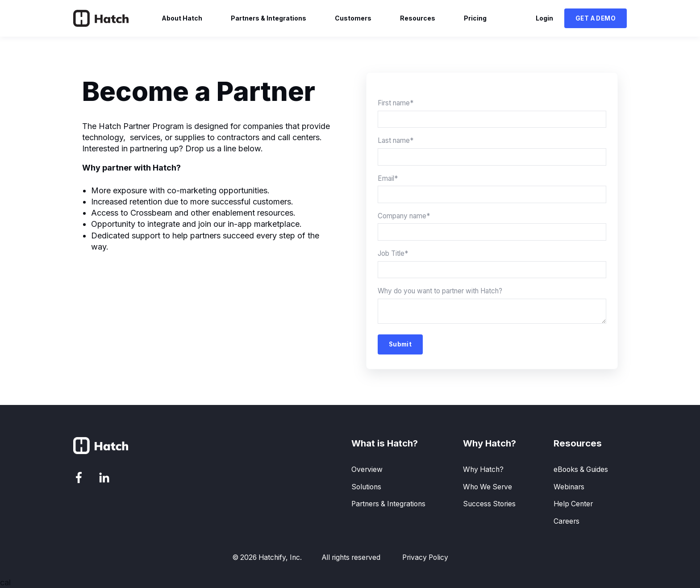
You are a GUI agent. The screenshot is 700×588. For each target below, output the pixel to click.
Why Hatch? (483, 469)
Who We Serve (487, 487)
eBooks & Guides (581, 469)
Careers (567, 521)
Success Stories (489, 504)
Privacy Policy (425, 557)
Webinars (569, 487)
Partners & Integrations (388, 504)
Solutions (366, 487)
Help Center (573, 504)
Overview (367, 469)
